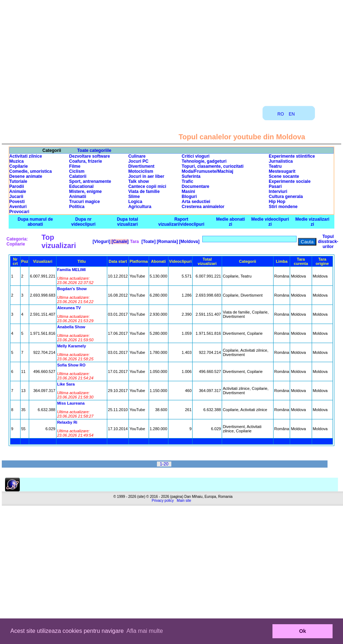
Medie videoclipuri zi (270, 222)
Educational (81, 186)
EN (292, 114)
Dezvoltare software (89, 156)
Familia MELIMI (71, 270)
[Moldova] (189, 242)
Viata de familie (144, 192)
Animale (18, 192)
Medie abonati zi (230, 222)
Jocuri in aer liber (146, 176)
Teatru (275, 166)
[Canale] (120, 242)
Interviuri (278, 192)
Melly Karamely (72, 346)
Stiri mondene (283, 207)
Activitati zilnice (26, 156)
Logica (135, 202)
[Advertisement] (172, 50)
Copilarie (19, 166)
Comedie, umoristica (31, 171)
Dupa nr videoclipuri (83, 222)
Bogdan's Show (72, 289)
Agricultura (140, 207)
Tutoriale (18, 181)
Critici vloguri (196, 156)
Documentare (196, 186)
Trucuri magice (84, 202)
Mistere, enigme (85, 192)
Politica (77, 207)
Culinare (137, 156)
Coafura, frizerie (85, 161)
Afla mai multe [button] (145, 631)
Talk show (138, 181)
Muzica (17, 161)
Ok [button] (303, 631)
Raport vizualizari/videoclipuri (181, 222)
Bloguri (189, 197)
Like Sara (66, 384)
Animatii (78, 197)
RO (281, 114)
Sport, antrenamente (90, 181)
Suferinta (191, 176)
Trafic (188, 181)
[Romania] (167, 242)
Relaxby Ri (67, 422)
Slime (134, 197)
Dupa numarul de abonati (35, 222)
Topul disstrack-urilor (328, 242)
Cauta (307, 242)
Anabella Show (71, 327)
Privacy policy (163, 501)
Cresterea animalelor (203, 207)
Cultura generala (286, 197)
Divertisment (141, 166)
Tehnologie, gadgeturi (204, 161)
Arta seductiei (196, 202)
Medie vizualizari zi (313, 222)
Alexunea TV (69, 308)
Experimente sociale (290, 181)
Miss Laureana (71, 403)
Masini (188, 192)
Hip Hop (277, 202)
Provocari (19, 212)
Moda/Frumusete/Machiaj (207, 171)
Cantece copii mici (147, 186)
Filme (75, 166)
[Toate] (148, 242)
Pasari (275, 186)
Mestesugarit (282, 171)
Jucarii (16, 197)
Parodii (17, 186)
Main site (184, 501)
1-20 (164, 464)
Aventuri (18, 207)
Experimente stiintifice (292, 156)
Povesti (17, 202)
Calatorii (78, 176)
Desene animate (26, 176)
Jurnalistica (281, 161)
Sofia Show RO (71, 365)
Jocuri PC (138, 161)
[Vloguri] (101, 242)
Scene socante (284, 176)
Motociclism (141, 171)
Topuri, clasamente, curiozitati (213, 166)
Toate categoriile (94, 150)
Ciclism (77, 171)
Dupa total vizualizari (128, 222)
